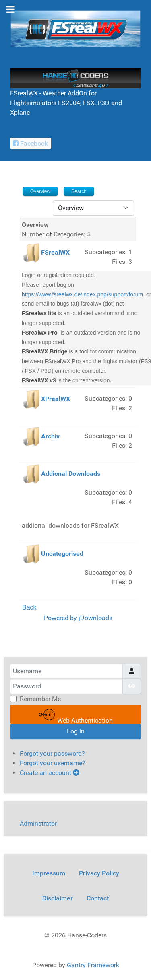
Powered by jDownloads (78, 618)
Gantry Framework (93, 965)
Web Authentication (76, 715)
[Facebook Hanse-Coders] (31, 143)
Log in (76, 731)
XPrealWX (56, 399)
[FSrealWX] (75, 28)
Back (29, 607)
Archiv (50, 437)
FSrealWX (55, 252)
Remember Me (40, 699)
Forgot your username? (53, 763)
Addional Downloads (71, 474)
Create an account (50, 773)
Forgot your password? (52, 753)
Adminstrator (38, 823)
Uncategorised (62, 554)
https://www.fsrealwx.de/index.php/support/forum (82, 294)
